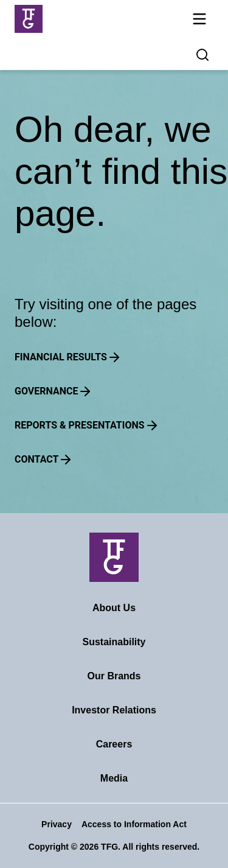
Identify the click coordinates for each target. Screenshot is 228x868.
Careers (114, 744)
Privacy (57, 824)
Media (114, 778)
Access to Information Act (134, 824)
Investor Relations (114, 710)
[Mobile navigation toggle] (199, 21)
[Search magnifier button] (202, 55)
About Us (114, 608)
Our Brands (114, 676)
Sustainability (114, 642)
